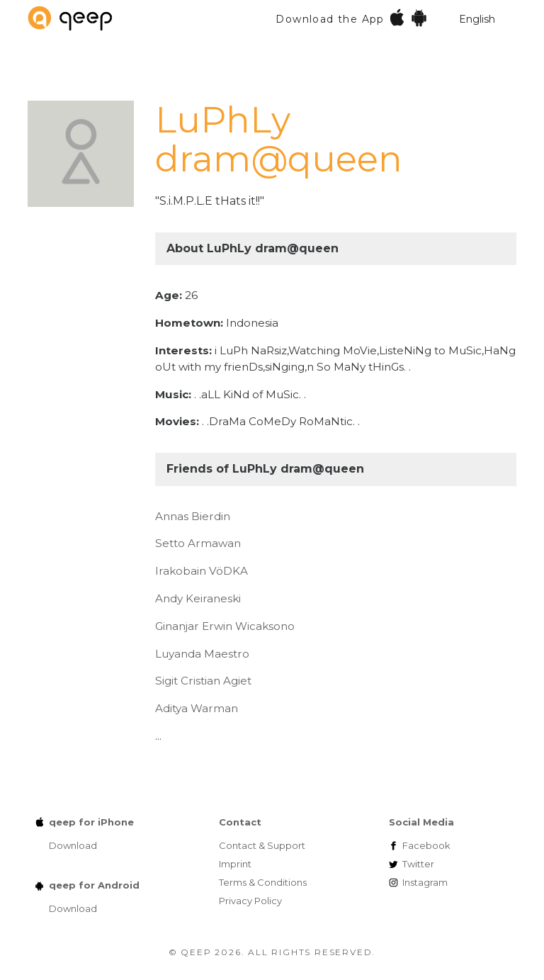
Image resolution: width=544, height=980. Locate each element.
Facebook (426, 845)
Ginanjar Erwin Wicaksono (225, 626)
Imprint (235, 864)
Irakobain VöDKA (202, 571)
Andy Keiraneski (198, 598)
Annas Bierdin (193, 516)
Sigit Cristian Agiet (203, 681)
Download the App (352, 17)
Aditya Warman (197, 708)
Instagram (425, 882)
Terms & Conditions (263, 882)
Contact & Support (262, 845)
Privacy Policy (250, 901)
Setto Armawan (198, 543)
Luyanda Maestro (202, 654)
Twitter (418, 864)
